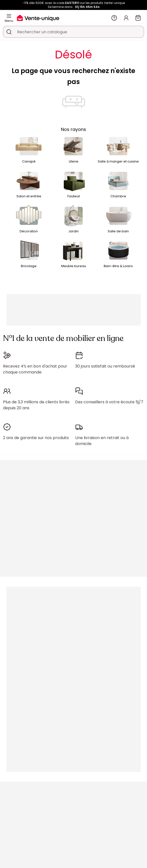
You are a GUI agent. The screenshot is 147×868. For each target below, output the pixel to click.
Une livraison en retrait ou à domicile (102, 441)
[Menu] (9, 16)
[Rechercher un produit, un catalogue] (9, 32)
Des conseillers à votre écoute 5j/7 (109, 402)
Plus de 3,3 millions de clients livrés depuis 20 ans (36, 405)
